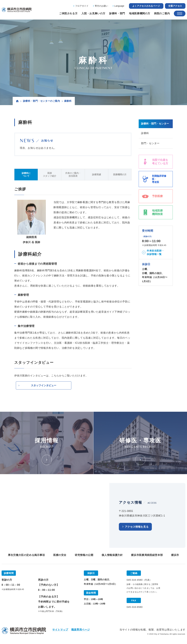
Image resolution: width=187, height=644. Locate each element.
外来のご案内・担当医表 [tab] (73, 174)
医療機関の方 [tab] (120, 174)
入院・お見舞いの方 (93, 13)
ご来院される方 (68, 13)
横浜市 (175, 555)
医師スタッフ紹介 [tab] (50, 174)
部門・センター (150, 143)
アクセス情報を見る (137, 527)
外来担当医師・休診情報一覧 (155, 253)
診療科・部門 (117, 13)
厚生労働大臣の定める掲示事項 (26, 555)
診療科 (145, 133)
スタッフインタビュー (44, 385)
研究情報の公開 (84, 555)
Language (119, 6)
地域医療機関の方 (140, 13)
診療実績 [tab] (97, 174)
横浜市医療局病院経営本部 (147, 555)
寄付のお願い (101, 6)
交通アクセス (175, 6)
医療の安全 (60, 555)
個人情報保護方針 (112, 555)
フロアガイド (82, 6)
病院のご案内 (162, 13)
